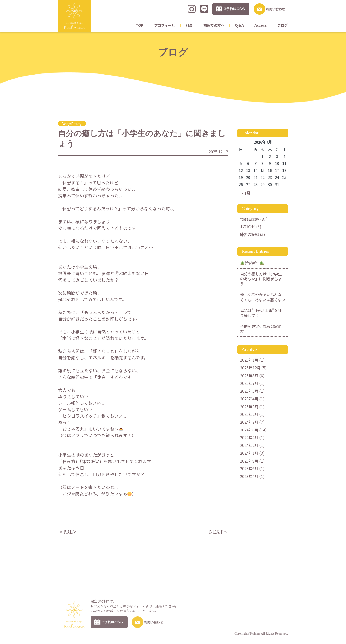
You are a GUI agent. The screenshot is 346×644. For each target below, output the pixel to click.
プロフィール (165, 25)
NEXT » (218, 532)
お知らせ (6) (251, 226)
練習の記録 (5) (252, 234)
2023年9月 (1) (252, 461)
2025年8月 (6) (252, 375)
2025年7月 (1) (252, 383)
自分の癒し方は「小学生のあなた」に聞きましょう (261, 279)
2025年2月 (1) (252, 414)
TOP (140, 25)
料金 (189, 25)
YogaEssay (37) (254, 219)
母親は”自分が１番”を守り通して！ (261, 313)
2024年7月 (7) (252, 422)
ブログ (283, 25)
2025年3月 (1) (252, 407)
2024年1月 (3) (252, 453)
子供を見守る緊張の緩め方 (261, 329)
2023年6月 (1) (252, 468)
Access (261, 25)
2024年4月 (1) (252, 437)
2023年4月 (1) (252, 476)
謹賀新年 (252, 263)
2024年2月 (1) (252, 445)
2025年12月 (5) (253, 368)
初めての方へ (214, 25)
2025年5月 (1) (252, 391)
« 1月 (246, 193)
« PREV (68, 532)
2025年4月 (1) (252, 399)
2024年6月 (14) (253, 430)
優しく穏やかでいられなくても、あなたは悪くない (263, 297)
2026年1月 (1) (252, 360)
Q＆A (239, 25)
